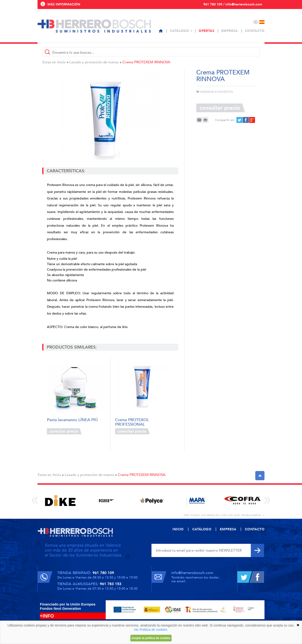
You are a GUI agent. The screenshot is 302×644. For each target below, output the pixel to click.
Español (262, 22)
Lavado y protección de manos (94, 62)
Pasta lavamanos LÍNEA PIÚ (72, 420)
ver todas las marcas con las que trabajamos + (224, 515)
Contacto (255, 31)
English (256, 22)
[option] (60, 500)
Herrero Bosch (94, 26)
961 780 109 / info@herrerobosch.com (233, 4)
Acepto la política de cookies (151, 638)
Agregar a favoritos (215, 92)
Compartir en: (225, 120)
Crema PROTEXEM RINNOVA (146, 62)
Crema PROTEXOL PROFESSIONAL (132, 422)
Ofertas (206, 31)
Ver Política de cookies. (151, 630)
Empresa (230, 31)
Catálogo (179, 31)
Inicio (62, 62)
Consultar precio (64, 431)
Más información (64, 4)
